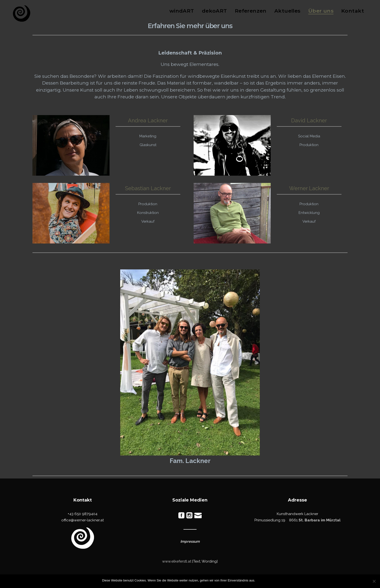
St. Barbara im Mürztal (320, 520)
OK (260, 580)
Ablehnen (271, 580)
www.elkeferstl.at (177, 561)
